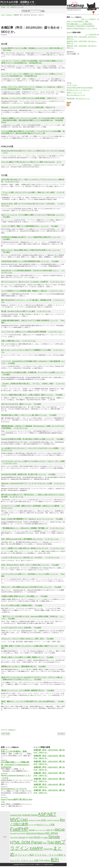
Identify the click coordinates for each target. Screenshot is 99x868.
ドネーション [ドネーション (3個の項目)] (27, 860)
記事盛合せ (12, 730)
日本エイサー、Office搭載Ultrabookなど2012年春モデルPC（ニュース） (27, 587)
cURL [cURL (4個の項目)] (43, 820)
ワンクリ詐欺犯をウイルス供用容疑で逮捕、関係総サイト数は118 (24, 291)
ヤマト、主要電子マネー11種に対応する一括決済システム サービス (25, 548)
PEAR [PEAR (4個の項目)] (37, 837)
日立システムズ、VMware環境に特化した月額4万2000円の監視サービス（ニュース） (31, 250)
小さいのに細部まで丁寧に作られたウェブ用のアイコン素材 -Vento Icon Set (28, 162)
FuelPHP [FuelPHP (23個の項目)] (19, 829)
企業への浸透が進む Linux (11, 341)
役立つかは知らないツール (76, 95)
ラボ (8, 7)
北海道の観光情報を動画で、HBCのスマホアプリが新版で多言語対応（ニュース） (30, 320)
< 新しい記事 (5, 734)
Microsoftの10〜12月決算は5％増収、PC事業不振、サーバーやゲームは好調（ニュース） (33, 372)
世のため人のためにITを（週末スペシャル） (17, 404)
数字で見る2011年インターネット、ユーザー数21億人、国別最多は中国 (26, 300)
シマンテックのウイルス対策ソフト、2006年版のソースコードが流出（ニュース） (30, 574)
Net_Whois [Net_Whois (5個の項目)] (52, 833)
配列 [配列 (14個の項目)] (55, 860)
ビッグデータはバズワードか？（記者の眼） (17, 628)
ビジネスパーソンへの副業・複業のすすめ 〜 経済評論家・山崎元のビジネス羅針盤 (30, 506)
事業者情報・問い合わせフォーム (78, 99)
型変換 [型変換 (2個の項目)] (41, 861)
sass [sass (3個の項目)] (46, 837)
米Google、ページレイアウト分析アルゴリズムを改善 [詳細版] (23, 98)
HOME (3, 7)
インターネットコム (12, 182)
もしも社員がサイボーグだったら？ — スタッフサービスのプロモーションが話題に (30, 448)
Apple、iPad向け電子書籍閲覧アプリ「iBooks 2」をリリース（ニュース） (28, 519)
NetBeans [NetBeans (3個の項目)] (40, 833)
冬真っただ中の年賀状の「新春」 (15, 751)
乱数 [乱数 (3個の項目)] (36, 860)
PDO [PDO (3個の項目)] (31, 837)
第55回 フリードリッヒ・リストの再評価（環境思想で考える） (23, 690)
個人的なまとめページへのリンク (78, 90)
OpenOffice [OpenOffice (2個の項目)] (14, 838)
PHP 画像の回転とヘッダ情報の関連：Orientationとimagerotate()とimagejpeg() (15, 765)
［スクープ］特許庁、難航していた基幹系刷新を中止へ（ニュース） (25, 226)
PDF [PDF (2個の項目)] (27, 838)
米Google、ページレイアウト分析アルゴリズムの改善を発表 (23, 107)
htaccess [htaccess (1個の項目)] (37, 830)
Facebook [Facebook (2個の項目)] (56, 820)
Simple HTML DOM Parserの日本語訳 (80, 88)
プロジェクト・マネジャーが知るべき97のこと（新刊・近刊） (23, 639)
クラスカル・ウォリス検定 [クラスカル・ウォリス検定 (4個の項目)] (49, 855)
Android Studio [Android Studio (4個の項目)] (30, 815)
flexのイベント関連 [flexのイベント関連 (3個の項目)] (46, 825)
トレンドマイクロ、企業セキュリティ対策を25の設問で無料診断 (24, 332)
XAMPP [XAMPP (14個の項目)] (36, 848)
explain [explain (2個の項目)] (49, 820)
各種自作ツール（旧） (17, 7)
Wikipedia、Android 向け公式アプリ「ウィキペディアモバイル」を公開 (27, 483)
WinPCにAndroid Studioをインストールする (82, 28)
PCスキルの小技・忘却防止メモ (17, 2)
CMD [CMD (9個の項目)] (24, 820)
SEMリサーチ (52, 98)
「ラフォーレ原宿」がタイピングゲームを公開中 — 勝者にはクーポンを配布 (28, 192)
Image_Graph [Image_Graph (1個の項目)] (43, 830)
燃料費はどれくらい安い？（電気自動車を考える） (19, 666)
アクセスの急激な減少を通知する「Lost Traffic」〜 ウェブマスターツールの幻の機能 (31, 131)
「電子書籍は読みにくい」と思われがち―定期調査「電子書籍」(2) (25, 528)
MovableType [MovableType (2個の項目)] (15, 833)
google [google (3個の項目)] (32, 830)
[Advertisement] (33, 21)
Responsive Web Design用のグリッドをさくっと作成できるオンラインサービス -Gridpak (33, 151)
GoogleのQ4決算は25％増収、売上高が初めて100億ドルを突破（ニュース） (28, 439)
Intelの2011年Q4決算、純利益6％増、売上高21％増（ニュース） (24, 474)
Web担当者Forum (35, 63)
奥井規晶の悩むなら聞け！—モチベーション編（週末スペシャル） (24, 415)
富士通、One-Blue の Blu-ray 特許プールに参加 (18, 311)
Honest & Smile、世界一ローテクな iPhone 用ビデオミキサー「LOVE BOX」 (29, 204)
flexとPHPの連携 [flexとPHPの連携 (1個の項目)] (32, 825)
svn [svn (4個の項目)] (45, 843)
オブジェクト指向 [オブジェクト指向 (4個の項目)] (25, 855)
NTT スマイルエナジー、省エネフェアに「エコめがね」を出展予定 (25, 282)
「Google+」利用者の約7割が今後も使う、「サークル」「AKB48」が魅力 (27, 384)
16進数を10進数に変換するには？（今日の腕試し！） (20, 596)
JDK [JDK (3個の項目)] (48, 830)
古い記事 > (61, 734)
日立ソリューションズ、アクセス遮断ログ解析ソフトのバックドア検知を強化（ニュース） (33, 215)
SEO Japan (7, 50)
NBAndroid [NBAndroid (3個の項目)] (31, 833)
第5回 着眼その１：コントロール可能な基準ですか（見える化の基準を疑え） (29, 701)
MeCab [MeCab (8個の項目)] (60, 829)
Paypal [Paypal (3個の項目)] (22, 837)
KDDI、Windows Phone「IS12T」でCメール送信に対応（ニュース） (26, 565)
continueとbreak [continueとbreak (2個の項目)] (34, 820)
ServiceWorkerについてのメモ (14, 789)
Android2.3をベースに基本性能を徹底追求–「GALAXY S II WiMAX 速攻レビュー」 (30, 271)
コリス (5, 153)
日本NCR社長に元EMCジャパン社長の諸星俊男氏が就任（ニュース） (25, 261)
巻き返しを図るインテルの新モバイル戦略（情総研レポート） (23, 657)
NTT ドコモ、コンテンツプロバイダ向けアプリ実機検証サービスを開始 (26, 350)
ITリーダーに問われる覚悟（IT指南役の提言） (17, 605)
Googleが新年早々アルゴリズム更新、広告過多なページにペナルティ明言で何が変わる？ (32, 48)
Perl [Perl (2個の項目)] (42, 838)
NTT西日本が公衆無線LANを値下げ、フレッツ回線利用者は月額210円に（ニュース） (31, 237)
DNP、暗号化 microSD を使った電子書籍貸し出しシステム (22, 539)
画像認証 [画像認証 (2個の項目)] (47, 861)
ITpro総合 (6, 217)
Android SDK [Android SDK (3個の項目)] (16, 815)
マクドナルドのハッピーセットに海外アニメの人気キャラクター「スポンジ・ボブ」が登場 (33, 461)
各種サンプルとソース (74, 93)
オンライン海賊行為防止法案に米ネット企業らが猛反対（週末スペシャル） (28, 395)
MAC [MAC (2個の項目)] (52, 830)
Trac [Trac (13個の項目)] (51, 842)
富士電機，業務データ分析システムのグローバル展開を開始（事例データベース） (30, 646)
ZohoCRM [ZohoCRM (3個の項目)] (48, 849)
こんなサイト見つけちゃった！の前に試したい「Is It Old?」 (22, 557)
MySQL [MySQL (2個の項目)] (23, 833)
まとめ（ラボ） (72, 85)
